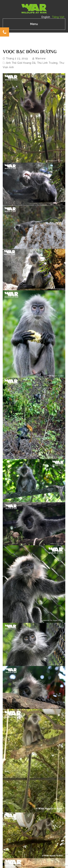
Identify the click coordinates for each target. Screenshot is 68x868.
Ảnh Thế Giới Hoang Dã (21, 63)
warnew (41, 58)
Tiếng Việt (58, 17)
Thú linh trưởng (47, 63)
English (46, 17)
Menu (34, 24)
